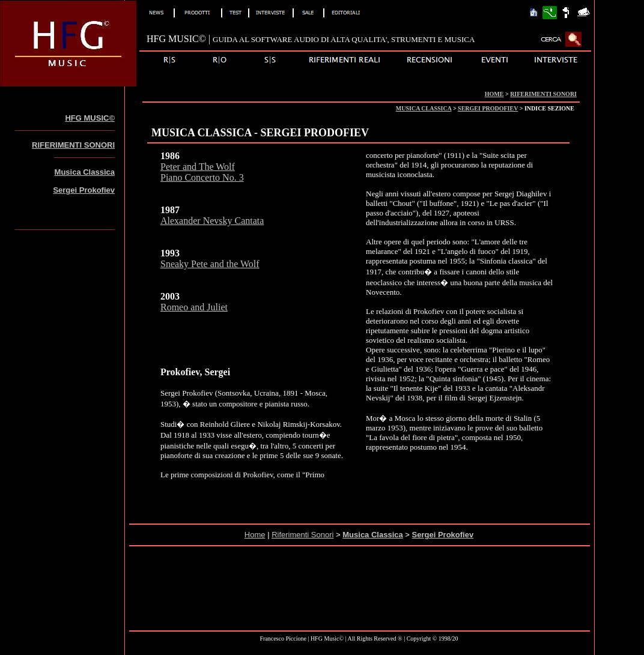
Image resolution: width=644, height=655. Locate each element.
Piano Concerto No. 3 (202, 177)
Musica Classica (85, 172)
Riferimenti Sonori (302, 535)
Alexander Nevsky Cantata (212, 221)
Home (255, 535)
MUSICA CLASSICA (424, 108)
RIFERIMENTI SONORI (543, 94)
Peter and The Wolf (198, 167)
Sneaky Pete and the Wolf (210, 264)
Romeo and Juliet (194, 307)
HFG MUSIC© (90, 118)
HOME (494, 94)
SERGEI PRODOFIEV (488, 108)
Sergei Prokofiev (84, 190)
